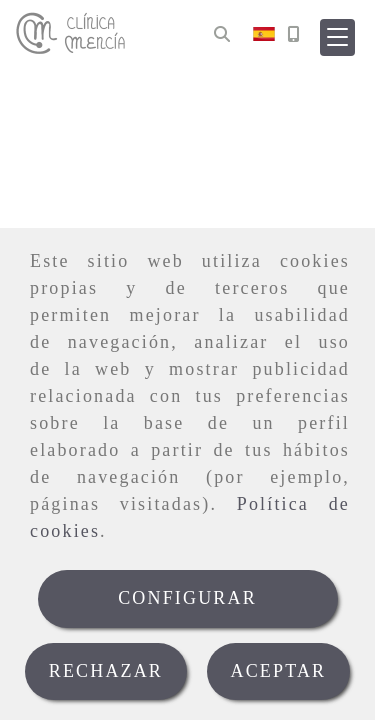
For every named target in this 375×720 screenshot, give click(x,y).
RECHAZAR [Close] (106, 671)
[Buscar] (222, 34)
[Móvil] (293, 34)
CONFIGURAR (187, 598)
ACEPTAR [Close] (279, 671)
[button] (337, 37)
